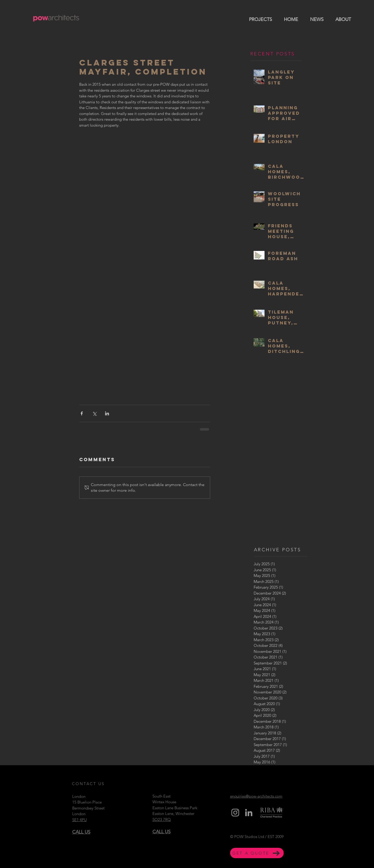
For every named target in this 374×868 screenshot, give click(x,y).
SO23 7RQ (162, 819)
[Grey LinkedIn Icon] (249, 813)
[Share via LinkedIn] (107, 413)
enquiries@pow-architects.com (256, 796)
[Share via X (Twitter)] (94, 413)
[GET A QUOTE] (257, 853)
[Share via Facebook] (82, 413)
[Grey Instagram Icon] (235, 813)
